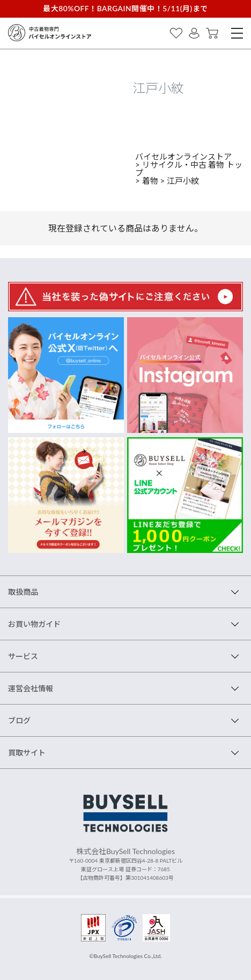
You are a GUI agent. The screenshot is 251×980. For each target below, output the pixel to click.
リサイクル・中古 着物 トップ (189, 169)
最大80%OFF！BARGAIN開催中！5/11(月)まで (125, 8)
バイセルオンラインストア (183, 156)
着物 (150, 181)
